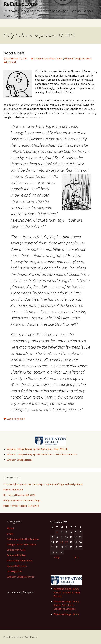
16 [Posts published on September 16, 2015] (62, 542)
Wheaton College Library (20, 460)
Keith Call (11, 62)
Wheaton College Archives (78, 58)
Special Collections (17, 566)
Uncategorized (15, 571)
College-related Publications (48, 58)
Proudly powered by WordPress (20, 637)
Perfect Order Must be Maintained (21, 506)
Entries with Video (16, 555)
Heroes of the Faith (13, 490)
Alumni (10, 528)
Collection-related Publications (23, 539)
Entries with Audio (16, 550)
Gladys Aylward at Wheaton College (22, 500)
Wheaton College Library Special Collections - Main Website (38, 449)
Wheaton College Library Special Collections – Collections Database (42, 454)
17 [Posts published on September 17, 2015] (66, 542)
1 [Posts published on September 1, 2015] (57, 532)
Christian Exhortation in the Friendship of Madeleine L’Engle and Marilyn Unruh (43, 484)
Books (10, 534)
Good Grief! (14, 53)
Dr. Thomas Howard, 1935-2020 (19, 495)
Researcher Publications (20, 561)
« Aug (57, 557)
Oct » (76, 557)
